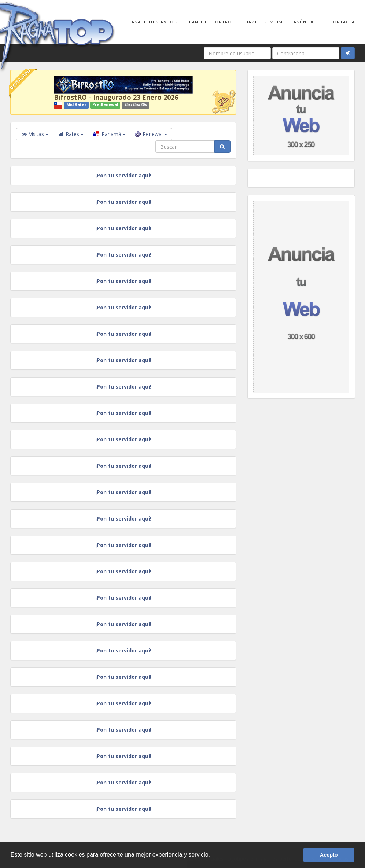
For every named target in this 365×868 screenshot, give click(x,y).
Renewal (151, 134)
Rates (71, 134)
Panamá (109, 134)
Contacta (342, 22)
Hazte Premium (264, 22)
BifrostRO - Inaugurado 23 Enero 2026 (116, 97)
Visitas (35, 134)
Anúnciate (306, 22)
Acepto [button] (329, 855)
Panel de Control (212, 22)
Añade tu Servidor (155, 22)
